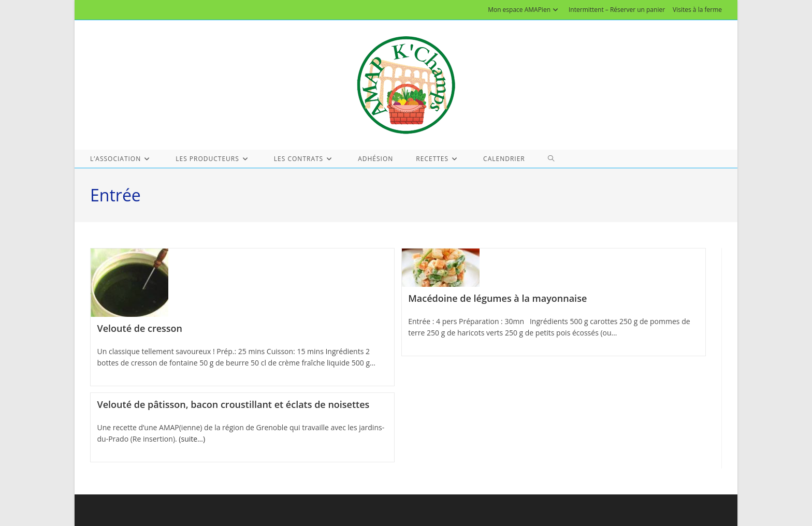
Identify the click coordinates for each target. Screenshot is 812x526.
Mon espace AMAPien (524, 10)
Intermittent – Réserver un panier (617, 10)
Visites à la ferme (697, 10)
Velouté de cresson (140, 328)
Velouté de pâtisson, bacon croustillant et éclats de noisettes (234, 404)
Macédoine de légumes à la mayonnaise (497, 298)
